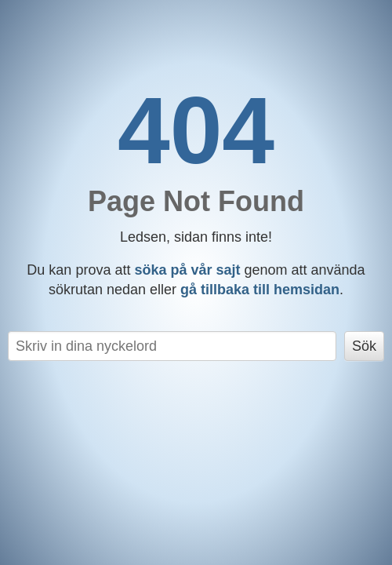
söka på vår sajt (187, 270)
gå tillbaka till (260, 290)
